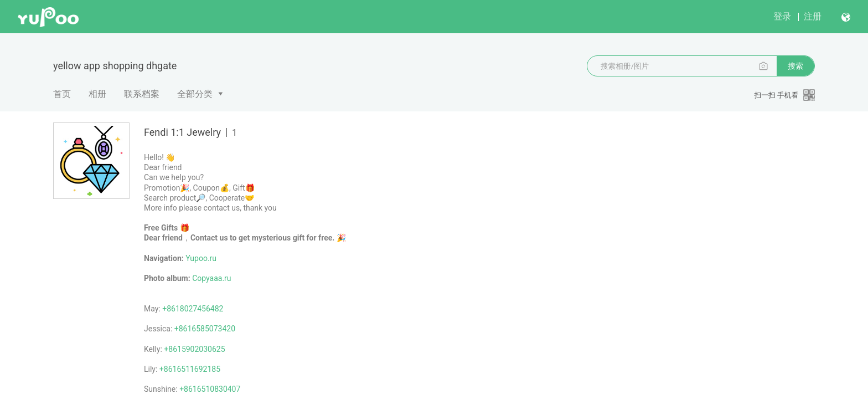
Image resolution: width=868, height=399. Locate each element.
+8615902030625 (194, 349)
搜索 (795, 66)
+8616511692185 (190, 369)
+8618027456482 (193, 309)
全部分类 (195, 94)
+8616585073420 (205, 329)
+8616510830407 (210, 389)
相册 (97, 94)
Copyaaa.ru (211, 278)
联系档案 (142, 94)
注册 (813, 16)
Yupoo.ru (201, 258)
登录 (782, 16)
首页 (62, 94)
